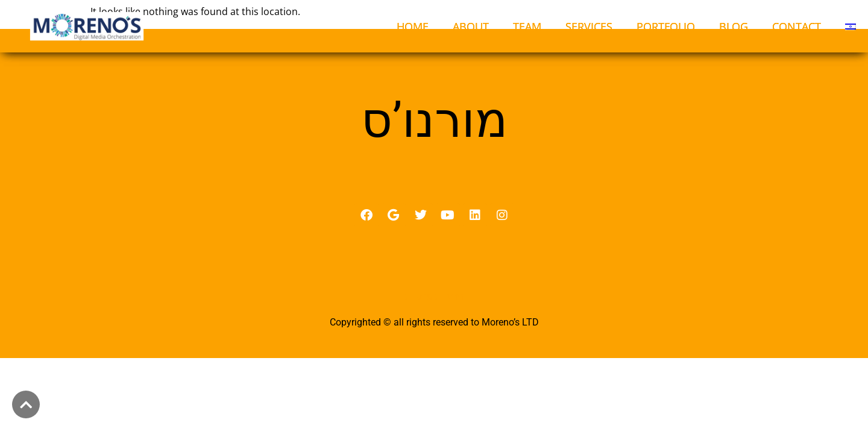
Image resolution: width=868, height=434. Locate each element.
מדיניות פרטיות (434, 310)
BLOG (734, 27)
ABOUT (471, 27)
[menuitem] (851, 27)
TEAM (527, 27)
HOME (413, 27)
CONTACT (797, 27)
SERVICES (589, 27)
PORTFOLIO (666, 27)
